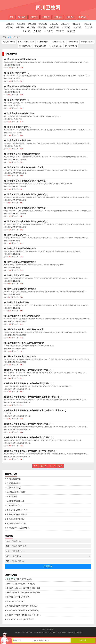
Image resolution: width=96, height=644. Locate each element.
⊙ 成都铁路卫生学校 (13, 488)
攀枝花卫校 (54, 27)
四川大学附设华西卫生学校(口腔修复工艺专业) (24, 168)
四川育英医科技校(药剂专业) (16, 73)
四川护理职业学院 (14, 241)
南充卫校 (43, 24)
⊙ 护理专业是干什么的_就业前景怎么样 (20, 619)
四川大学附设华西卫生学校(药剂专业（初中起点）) (26, 208)
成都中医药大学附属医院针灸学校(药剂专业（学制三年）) (29, 370)
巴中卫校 (38, 31)
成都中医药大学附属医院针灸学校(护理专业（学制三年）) (29, 424)
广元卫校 (66, 27)
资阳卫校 (76, 24)
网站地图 (50, 629)
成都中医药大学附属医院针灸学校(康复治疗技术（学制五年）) (31, 451)
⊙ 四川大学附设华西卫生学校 (16, 510)
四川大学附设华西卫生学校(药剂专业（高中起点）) (26, 181)
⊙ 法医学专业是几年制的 (14, 602)
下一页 (52, 466)
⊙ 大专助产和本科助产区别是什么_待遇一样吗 (23, 615)
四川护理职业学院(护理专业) (16, 302)
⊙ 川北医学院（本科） (14, 506)
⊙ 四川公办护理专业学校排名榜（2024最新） (22, 610)
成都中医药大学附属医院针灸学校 (19, 376)
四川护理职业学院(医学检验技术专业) (20, 262)
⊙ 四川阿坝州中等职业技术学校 (17, 528)
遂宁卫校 (31, 27)
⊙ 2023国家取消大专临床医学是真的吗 (20, 584)
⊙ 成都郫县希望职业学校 (14, 501)
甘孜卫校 (60, 31)
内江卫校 (87, 24)
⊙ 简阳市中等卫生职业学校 (15, 523)
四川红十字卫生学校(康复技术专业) (19, 114)
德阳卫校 (32, 24)
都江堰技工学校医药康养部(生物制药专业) (22, 316)
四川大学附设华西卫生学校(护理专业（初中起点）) (26, 221)
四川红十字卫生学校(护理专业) (17, 141)
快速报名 (82, 17)
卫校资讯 (70, 17)
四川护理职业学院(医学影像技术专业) (20, 248)
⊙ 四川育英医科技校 (13, 483)
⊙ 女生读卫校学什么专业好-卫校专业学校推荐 (23, 588)
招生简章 (22, 17)
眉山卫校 (65, 24)
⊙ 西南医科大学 (11, 497)
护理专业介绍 (59, 42)
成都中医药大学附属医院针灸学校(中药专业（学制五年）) (29, 437)
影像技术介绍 (87, 42)
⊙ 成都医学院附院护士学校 (15, 492)
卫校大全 (58, 17)
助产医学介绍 (71, 46)
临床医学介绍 (43, 42)
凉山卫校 (71, 31)
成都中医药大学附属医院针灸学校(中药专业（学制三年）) (29, 383)
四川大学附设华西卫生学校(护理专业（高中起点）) (26, 195)
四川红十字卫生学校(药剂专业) (17, 127)
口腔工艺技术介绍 (26, 42)
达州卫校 (20, 27)
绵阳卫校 (21, 24)
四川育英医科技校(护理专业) (16, 100)
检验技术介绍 (25, 46)
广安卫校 (88, 27)
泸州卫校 (42, 27)
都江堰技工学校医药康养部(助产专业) (20, 356)
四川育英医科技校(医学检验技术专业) (20, 60)
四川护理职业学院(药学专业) (16, 275)
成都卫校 (10, 24)
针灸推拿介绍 (56, 46)
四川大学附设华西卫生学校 (17, 160)
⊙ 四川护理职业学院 (13, 479)
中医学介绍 (73, 42)
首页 (12, 17)
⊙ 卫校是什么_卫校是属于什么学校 (18, 579)
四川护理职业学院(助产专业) (16, 235)
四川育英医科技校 (14, 65)
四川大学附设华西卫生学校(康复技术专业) (22, 154)
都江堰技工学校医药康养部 (17, 322)
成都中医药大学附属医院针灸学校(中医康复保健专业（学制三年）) (33, 397)
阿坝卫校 (49, 31)
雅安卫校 (26, 31)
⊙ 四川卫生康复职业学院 (14, 519)
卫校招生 (46, 17)
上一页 (44, 466)
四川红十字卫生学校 (15, 119)
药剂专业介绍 (9, 42)
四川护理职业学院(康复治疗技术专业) (20, 289)
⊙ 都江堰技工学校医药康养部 (16, 514)
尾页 (60, 466)
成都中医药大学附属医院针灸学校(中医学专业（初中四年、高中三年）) (35, 410)
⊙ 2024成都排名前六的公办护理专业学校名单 (22, 593)
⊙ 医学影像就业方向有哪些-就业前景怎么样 (22, 606)
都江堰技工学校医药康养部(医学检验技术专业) (24, 329)
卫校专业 (34, 17)
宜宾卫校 (77, 27)
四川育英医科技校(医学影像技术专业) (20, 87)
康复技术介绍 (40, 46)
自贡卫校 (9, 27)
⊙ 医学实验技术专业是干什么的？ (18, 597)
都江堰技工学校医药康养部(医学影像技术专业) (24, 343)
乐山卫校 (54, 24)
